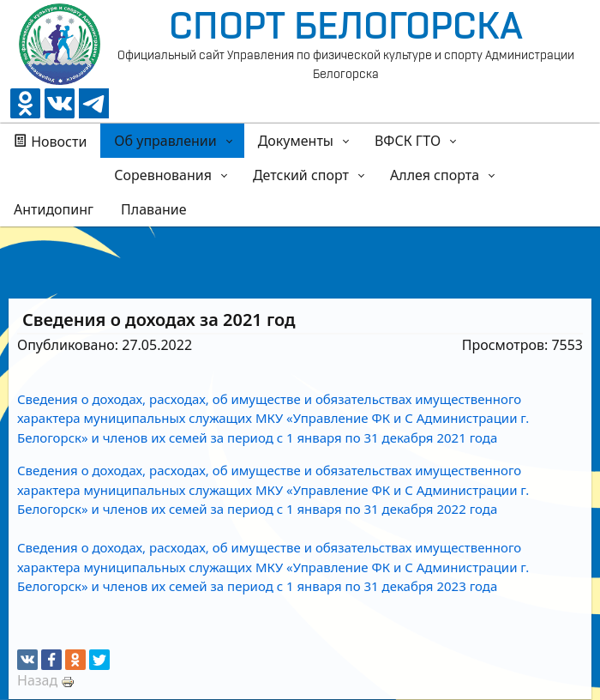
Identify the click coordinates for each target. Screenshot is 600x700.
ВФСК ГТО (408, 141)
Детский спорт (301, 175)
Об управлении (165, 141)
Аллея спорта (435, 175)
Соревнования (163, 175)
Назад (37, 680)
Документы (296, 141)
